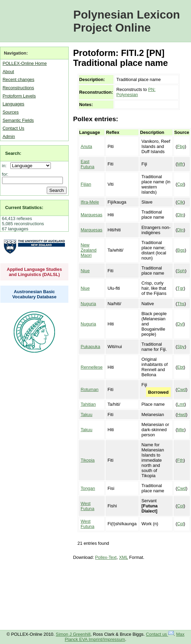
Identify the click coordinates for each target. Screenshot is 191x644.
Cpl (181, 184)
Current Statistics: (24, 208)
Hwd (182, 415)
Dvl (180, 324)
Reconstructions (18, 88)
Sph (181, 271)
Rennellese (92, 367)
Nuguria (88, 304)
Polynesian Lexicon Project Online (127, 21)
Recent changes (18, 79)
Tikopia (88, 460)
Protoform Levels (19, 96)
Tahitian (88, 404)
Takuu (87, 415)
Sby (181, 347)
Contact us (160, 634)
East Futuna (88, 164)
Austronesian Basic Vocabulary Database (35, 294)
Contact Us (13, 128)
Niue (85, 271)
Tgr (181, 288)
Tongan (88, 488)
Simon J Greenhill (73, 634)
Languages (13, 104)
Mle (181, 430)
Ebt (181, 367)
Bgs (181, 250)
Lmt (181, 404)
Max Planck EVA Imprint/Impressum (125, 637)
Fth (181, 460)
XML (124, 557)
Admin (9, 136)
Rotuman (90, 389)
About (8, 72)
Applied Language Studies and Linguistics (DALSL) (35, 272)
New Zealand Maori (89, 250)
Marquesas (92, 215)
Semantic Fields (18, 120)
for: (5, 174)
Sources (10, 112)
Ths (181, 304)
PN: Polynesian (136, 92)
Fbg (181, 146)
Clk (180, 202)
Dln (181, 215)
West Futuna (88, 506)
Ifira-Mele (90, 202)
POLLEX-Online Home (25, 63)
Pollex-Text (106, 557)
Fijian (86, 184)
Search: (13, 153)
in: (6, 166)
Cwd (182, 389)
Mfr (180, 164)
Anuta (86, 146)
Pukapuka (91, 347)
